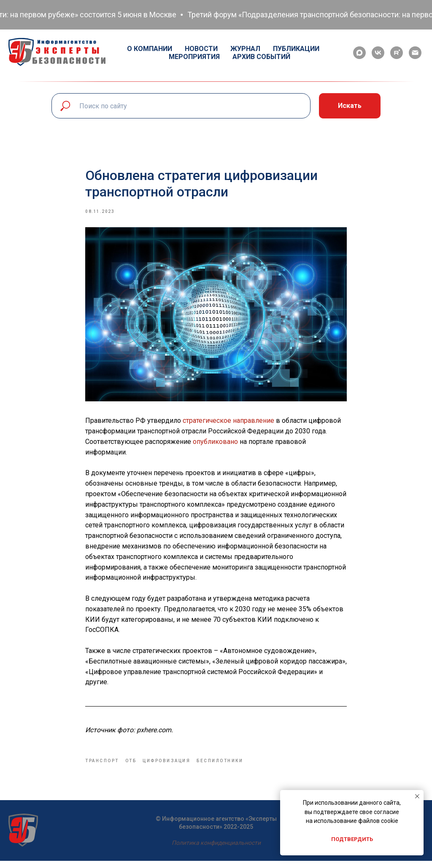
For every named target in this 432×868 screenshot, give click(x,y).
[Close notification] (417, 796)
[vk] (378, 53)
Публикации (296, 49)
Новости (201, 49)
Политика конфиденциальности (216, 850)
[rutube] (397, 53)
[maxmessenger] (359, 53)
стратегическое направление (228, 424)
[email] (415, 53)
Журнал (245, 49)
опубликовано (215, 445)
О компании (150, 49)
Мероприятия (194, 57)
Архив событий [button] (261, 57)
